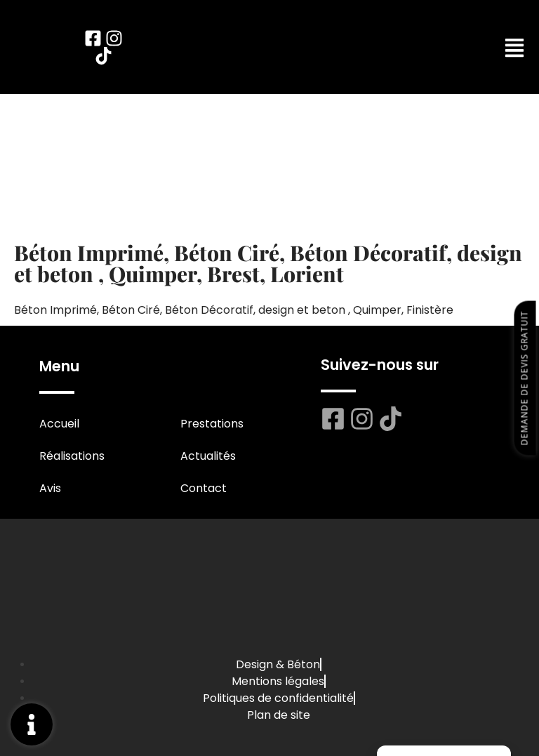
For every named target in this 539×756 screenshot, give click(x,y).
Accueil (59, 424)
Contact (204, 489)
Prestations (212, 424)
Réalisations (72, 456)
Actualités (208, 456)
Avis (50, 489)
